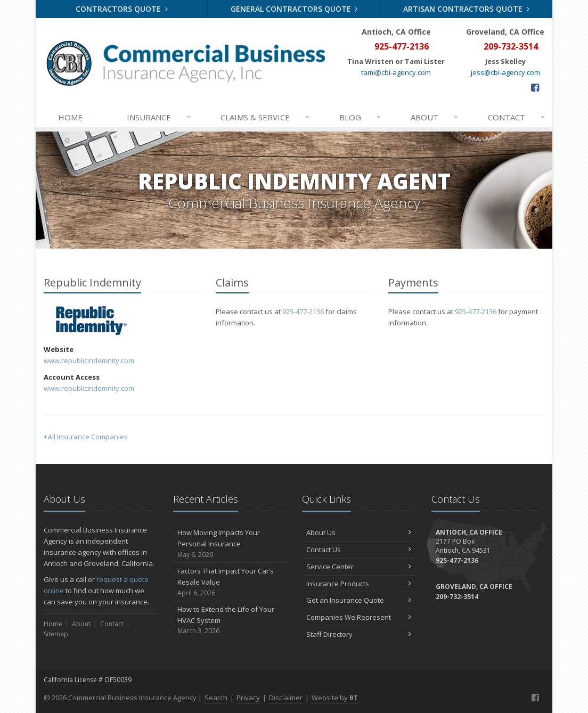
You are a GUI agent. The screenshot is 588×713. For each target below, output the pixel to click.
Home (70, 117)
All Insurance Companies (86, 437)
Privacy (248, 698)
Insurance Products (359, 584)
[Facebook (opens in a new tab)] (535, 87)
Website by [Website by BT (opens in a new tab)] (335, 698)
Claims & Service (266, 117)
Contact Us (359, 550)
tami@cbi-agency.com (396, 72)
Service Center (359, 567)
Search (216, 698)
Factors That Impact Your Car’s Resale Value (230, 582)
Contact (517, 117)
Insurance (160, 117)
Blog (361, 117)
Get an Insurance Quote (359, 600)
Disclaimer (286, 698)
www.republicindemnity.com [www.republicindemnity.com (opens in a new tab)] (89, 360)
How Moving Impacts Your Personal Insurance (230, 544)
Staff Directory (359, 634)
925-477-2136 (303, 312)
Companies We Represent (359, 617)
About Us (359, 532)
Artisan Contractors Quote (466, 9)
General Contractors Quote (294, 9)
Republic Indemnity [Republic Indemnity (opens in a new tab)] (91, 321)
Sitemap (56, 634)
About (435, 117)
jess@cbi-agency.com (505, 72)
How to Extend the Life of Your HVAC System (230, 620)
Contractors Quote (122, 9)
